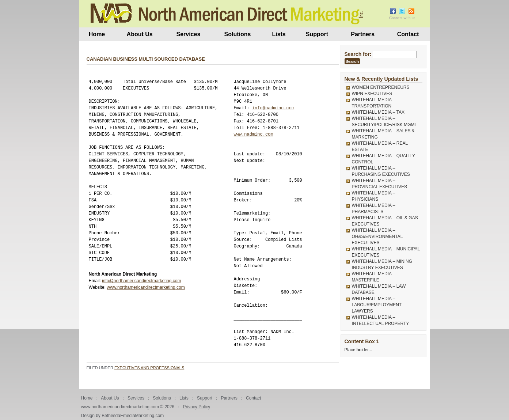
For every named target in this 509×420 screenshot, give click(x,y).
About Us (140, 34)
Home (97, 34)
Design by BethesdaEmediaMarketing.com (123, 416)
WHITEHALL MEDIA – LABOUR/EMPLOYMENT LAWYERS (377, 305)
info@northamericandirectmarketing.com (141, 281)
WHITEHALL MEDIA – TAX (378, 112)
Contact (408, 34)
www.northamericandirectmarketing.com (146, 287)
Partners (363, 34)
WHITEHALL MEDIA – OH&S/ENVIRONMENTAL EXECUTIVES (377, 237)
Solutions (238, 34)
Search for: (358, 54)
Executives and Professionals (149, 368)
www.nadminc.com (254, 134)
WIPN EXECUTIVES (372, 94)
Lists (279, 34)
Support (317, 34)
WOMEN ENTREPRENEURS (381, 87)
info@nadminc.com (273, 108)
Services (188, 34)
